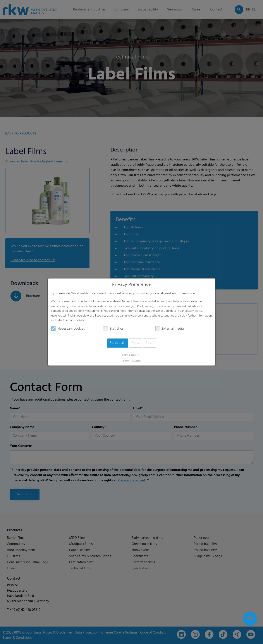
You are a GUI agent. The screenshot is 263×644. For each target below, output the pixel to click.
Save (150, 343)
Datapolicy (136, 361)
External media (170, 329)
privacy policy (193, 311)
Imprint (126, 361)
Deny (136, 343)
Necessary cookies (68, 329)
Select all (118, 343)
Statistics (113, 329)
